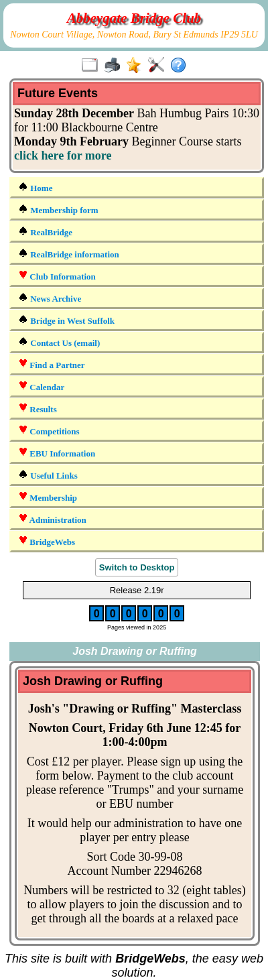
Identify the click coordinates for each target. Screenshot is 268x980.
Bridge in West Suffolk (66, 320)
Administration (52, 519)
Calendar (41, 386)
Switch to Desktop (137, 567)
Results (38, 409)
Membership (48, 497)
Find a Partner (52, 364)
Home (35, 187)
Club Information (57, 276)
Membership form (58, 209)
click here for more (63, 156)
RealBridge (45, 232)
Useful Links (48, 475)
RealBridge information (69, 254)
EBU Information (57, 453)
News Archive (50, 298)
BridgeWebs (47, 541)
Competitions (49, 431)
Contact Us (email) (59, 342)
